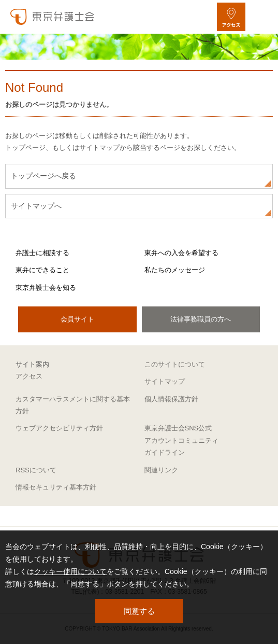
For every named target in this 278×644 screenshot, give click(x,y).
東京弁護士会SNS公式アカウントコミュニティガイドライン (181, 440)
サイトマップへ (36, 206)
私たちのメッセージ (175, 270)
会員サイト (77, 319)
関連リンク (161, 470)
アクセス (29, 376)
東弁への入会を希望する (181, 253)
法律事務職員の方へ (201, 319)
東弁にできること (42, 270)
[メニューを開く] (261, 17)
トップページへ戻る (43, 176)
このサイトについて (175, 364)
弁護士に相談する (42, 253)
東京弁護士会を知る (46, 288)
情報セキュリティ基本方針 (56, 487)
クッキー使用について (70, 571)
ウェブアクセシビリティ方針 (59, 428)
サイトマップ (165, 381)
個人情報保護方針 (171, 399)
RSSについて (36, 470)
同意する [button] (139, 611)
